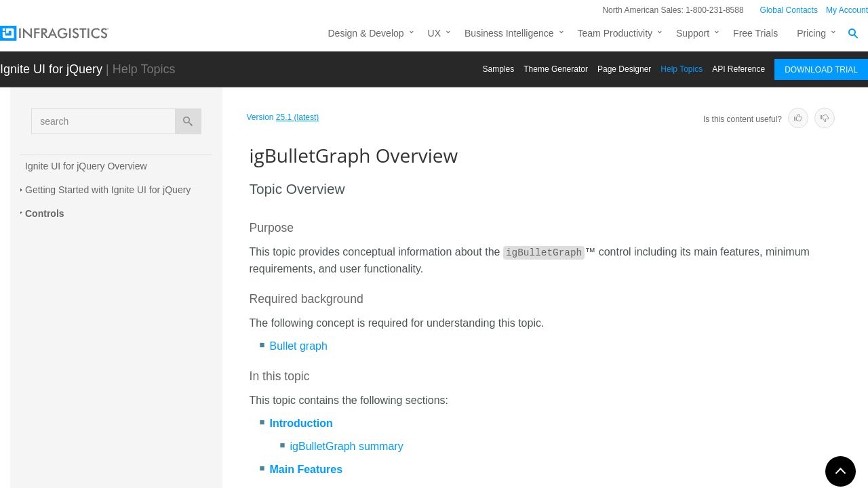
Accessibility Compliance (102, 351)
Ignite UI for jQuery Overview (86, 166)
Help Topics (682, 69)
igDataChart (63, 451)
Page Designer (624, 69)
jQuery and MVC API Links (106, 327)
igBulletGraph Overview (103, 256)
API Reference (738, 69)
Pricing (811, 33)
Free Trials (755, 33)
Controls (45, 213)
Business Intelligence (509, 33)
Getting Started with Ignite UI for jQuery (108, 190)
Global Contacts (789, 10)
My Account (847, 10)
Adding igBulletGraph (94, 280)
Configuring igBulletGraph (104, 304)
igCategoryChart (72, 403)
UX (434, 33)
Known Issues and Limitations (112, 375)
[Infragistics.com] (68, 33)
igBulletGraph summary (347, 446)
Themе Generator (556, 69)
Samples (499, 69)
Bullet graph (299, 346)
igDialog (55, 474)
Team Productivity (615, 33)
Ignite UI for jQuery (51, 69)
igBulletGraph (69, 235)
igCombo (56, 427)
